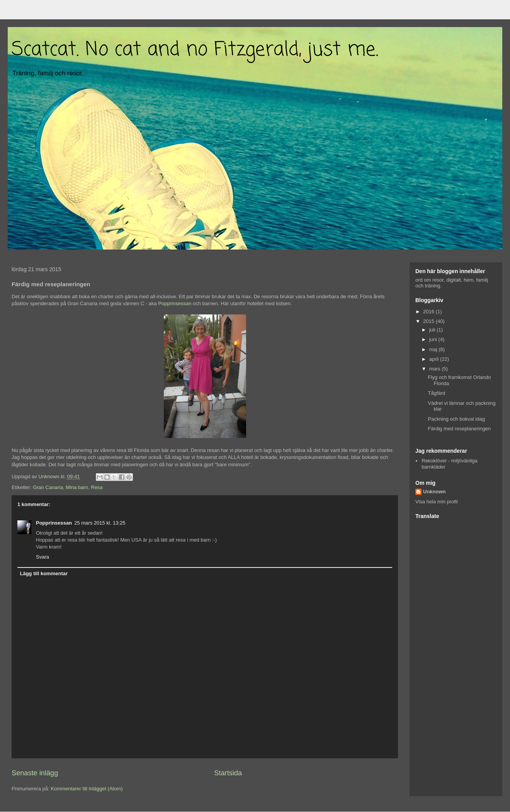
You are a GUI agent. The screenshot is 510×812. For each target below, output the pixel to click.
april (435, 359)
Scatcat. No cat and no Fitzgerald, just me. (195, 50)
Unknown (434, 492)
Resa (97, 487)
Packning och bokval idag (456, 419)
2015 (429, 321)
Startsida (228, 773)
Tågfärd (436, 393)
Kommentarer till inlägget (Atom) (87, 789)
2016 (429, 312)
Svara (42, 557)
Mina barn (77, 487)
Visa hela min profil (437, 502)
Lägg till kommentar (44, 573)
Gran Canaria (48, 487)
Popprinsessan (175, 303)
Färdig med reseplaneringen (459, 429)
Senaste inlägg (35, 773)
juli (433, 330)
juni (434, 339)
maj (434, 349)
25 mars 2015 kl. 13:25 (100, 523)
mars (436, 369)
